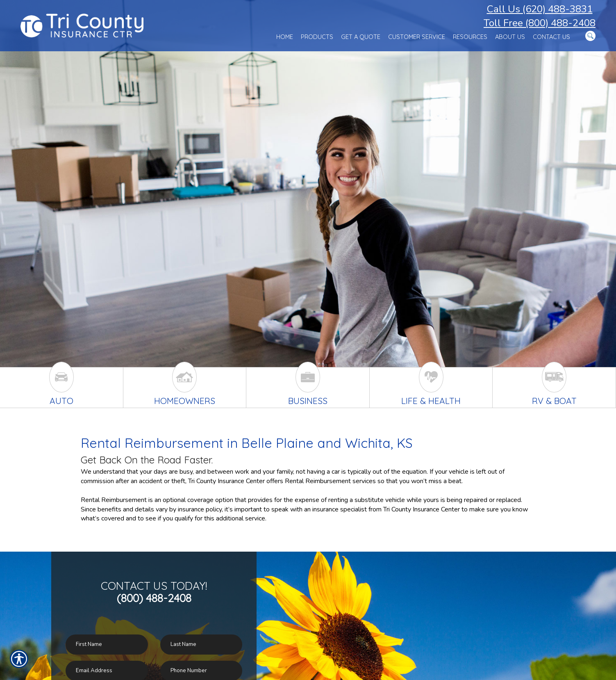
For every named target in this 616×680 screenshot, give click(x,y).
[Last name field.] (201, 645)
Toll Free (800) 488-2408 (540, 23)
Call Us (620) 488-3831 (540, 9)
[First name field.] (107, 645)
